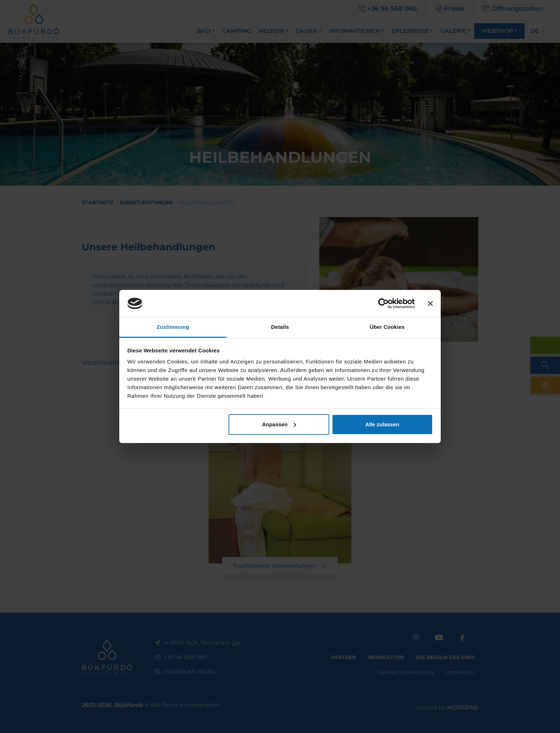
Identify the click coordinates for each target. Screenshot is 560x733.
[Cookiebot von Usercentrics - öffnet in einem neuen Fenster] (383, 303)
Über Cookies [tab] (387, 327)
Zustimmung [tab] (173, 327)
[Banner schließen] (430, 303)
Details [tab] (280, 327)
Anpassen (279, 424)
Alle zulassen (382, 424)
